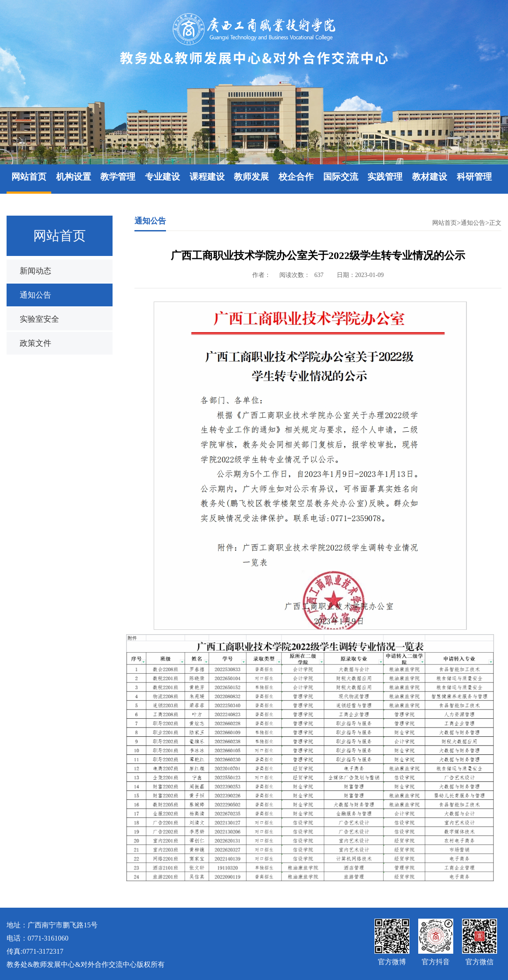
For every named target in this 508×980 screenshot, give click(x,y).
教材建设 (430, 177)
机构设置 (74, 177)
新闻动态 (35, 271)
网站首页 (29, 177)
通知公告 (35, 295)
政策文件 (35, 343)
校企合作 (296, 177)
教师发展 (251, 177)
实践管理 (385, 177)
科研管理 (474, 177)
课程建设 (207, 177)
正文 (495, 223)
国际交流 (341, 177)
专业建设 (162, 177)
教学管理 (118, 177)
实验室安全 (39, 319)
